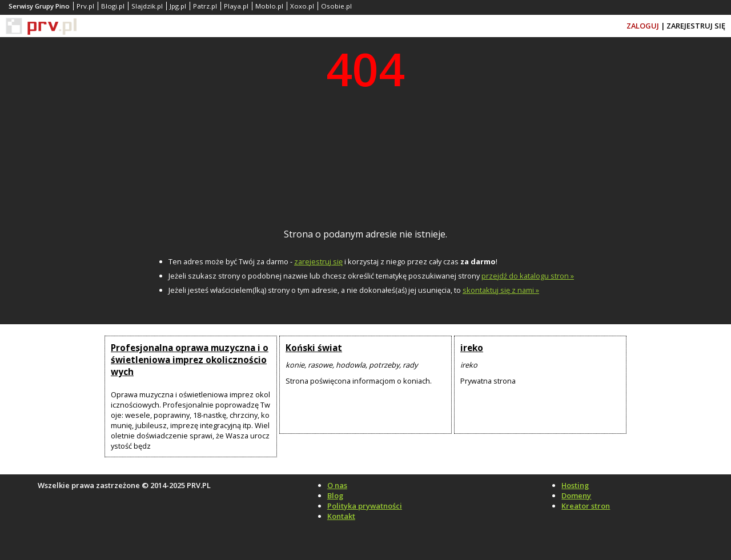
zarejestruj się (318, 261)
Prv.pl (85, 6)
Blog (335, 495)
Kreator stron (586, 506)
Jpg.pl (178, 6)
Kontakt (341, 516)
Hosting (575, 485)
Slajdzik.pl (147, 6)
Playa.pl (236, 6)
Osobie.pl (336, 6)
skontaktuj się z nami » (501, 290)
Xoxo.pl (302, 6)
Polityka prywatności (365, 506)
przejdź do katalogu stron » (528, 276)
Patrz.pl (205, 6)
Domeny (576, 495)
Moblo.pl (269, 6)
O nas (337, 485)
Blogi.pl (113, 6)
